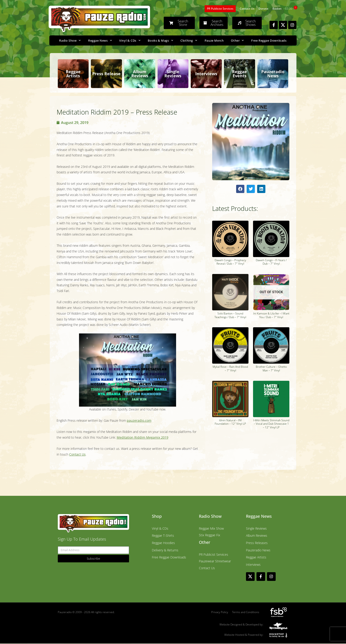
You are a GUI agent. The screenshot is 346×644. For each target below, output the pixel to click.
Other (237, 40)
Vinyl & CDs (130, 40)
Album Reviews (140, 74)
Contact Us (247, 9)
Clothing (189, 40)
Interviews (206, 74)
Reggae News (100, 40)
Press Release (106, 74)
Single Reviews (173, 74)
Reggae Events (239, 74)
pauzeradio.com (139, 420)
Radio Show (70, 40)
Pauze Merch (214, 40)
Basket (277, 9)
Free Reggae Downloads (269, 40)
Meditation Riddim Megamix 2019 (143, 437)
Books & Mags (160, 40)
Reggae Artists (73, 74)
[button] (240, 189)
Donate (263, 9)
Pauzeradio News (273, 74)
